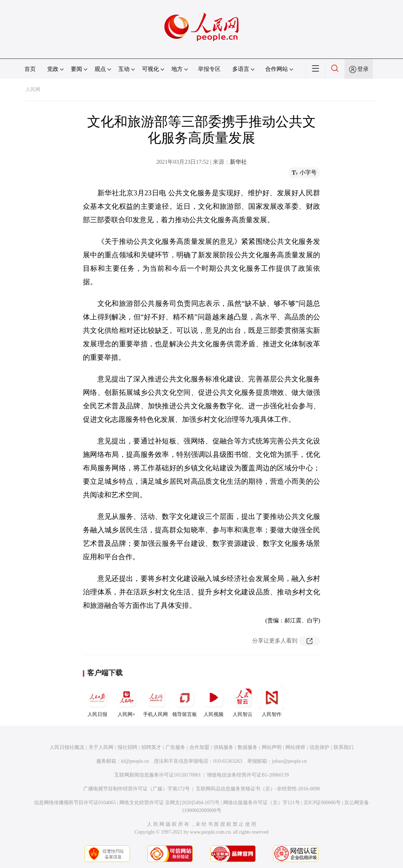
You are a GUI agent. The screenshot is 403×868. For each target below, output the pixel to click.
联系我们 (344, 747)
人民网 (33, 89)
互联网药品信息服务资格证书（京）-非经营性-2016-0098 (258, 789)
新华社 (238, 162)
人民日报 (97, 701)
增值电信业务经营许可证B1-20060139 (248, 775)
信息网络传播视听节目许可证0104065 (75, 803)
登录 (363, 69)
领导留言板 (185, 701)
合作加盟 (199, 747)
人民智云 (243, 701)
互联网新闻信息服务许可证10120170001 (158, 775)
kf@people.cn (135, 761)
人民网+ (126, 701)
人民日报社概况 (67, 747)
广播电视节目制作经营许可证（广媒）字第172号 (137, 789)
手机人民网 (155, 701)
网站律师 (295, 747)
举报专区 (209, 69)
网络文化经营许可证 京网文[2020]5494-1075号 (170, 803)
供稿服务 (223, 747)
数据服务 (248, 747)
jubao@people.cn (289, 761)
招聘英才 (151, 747)
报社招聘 (127, 747)
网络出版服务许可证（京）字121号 (262, 803)
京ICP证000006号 (322, 803)
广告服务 (175, 747)
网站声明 (272, 747)
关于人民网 (101, 747)
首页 (30, 69)
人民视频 (214, 701)
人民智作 (272, 701)
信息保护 (319, 747)
